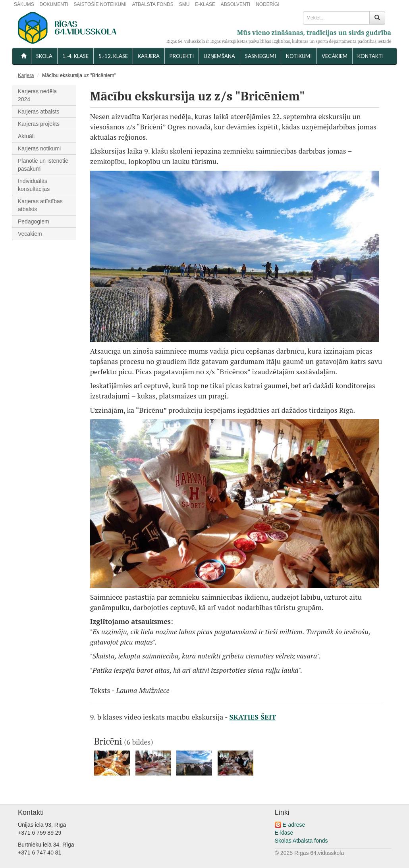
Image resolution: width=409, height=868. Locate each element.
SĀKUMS (24, 4)
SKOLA (44, 56)
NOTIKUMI (299, 56)
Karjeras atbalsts (39, 112)
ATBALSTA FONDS (153, 4)
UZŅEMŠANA (219, 56)
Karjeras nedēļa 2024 (37, 95)
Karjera (149, 56)
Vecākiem (30, 234)
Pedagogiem (34, 221)
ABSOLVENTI (235, 4)
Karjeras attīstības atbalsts (40, 205)
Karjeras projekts (39, 124)
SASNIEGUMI (260, 56)
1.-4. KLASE (75, 56)
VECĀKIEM (335, 56)
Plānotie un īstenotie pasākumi (43, 165)
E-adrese (294, 825)
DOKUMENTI (54, 4)
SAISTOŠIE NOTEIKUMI (100, 4)
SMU (184, 4)
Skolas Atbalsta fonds (301, 841)
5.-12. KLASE (113, 56)
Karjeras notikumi (39, 148)
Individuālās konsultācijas (34, 185)
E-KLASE (205, 4)
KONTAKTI (370, 56)
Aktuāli (26, 136)
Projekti (182, 56)
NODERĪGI (267, 4)
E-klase (284, 833)
